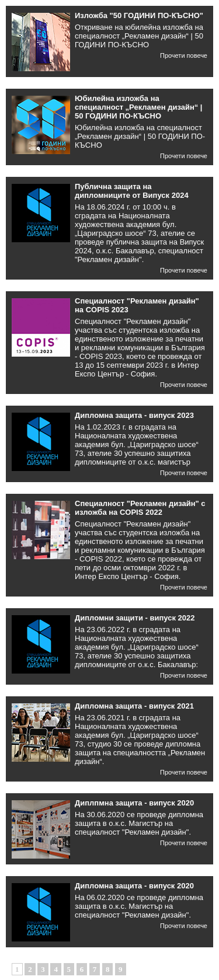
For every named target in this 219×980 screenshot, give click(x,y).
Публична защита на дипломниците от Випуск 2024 (132, 191)
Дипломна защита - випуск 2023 (134, 415)
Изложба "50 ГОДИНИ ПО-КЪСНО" (139, 15)
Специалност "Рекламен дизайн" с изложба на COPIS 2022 (140, 508)
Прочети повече (184, 55)
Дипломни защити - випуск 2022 (135, 618)
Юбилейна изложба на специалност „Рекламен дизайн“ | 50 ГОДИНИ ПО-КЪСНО (139, 107)
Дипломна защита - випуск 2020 (134, 886)
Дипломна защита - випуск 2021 (134, 706)
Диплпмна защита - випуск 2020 (134, 803)
